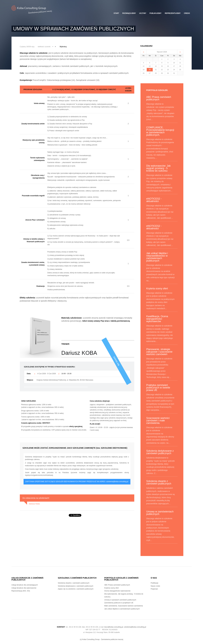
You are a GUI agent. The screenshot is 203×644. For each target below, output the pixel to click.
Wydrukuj (63, 47)
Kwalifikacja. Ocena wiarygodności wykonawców (157, 319)
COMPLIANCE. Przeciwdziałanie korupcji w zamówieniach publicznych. (160, 131)
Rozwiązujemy (129, 13)
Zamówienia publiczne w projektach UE (119, 603)
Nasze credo (155, 586)
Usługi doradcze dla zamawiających (25, 585)
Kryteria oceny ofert (157, 289)
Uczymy (143, 13)
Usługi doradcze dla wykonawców (24, 588)
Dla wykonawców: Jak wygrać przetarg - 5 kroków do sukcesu (159, 168)
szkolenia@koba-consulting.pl (117, 482)
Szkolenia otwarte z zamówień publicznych (159, 482)
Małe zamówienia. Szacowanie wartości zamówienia (124, 606)
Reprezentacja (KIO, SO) (21, 591)
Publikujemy (155, 13)
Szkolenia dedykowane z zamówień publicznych (160, 452)
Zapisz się (127, 377)
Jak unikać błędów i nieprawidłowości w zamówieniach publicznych (157, 257)
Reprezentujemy (173, 13)
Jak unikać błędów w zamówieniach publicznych (122, 609)
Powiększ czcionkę (55, 46)
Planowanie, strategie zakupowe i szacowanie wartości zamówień (159, 352)
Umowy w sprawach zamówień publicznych (120, 600)
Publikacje (155, 583)
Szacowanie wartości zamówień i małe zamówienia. (158, 421)
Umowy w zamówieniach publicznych (160, 513)
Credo (187, 13)
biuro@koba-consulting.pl (114, 627)
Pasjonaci (154, 589)
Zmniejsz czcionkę (53, 46)
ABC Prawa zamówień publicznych (159, 98)
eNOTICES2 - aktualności (154, 200)
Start (116, 13)
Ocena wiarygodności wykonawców (117, 591)
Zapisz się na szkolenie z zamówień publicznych (76, 589)
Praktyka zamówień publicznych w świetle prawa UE (158, 388)
